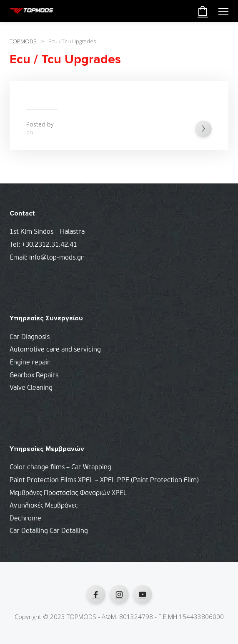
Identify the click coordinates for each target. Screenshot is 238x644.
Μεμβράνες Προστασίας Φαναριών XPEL (68, 493)
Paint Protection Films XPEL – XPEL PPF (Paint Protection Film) (104, 481)
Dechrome (25, 519)
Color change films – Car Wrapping (60, 468)
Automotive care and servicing (55, 350)
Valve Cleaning (31, 388)
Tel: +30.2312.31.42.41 (43, 245)
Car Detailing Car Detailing (49, 531)
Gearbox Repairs (34, 376)
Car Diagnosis (30, 337)
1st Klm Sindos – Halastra (47, 232)
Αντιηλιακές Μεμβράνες (44, 506)
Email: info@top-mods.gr (47, 258)
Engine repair (30, 363)
